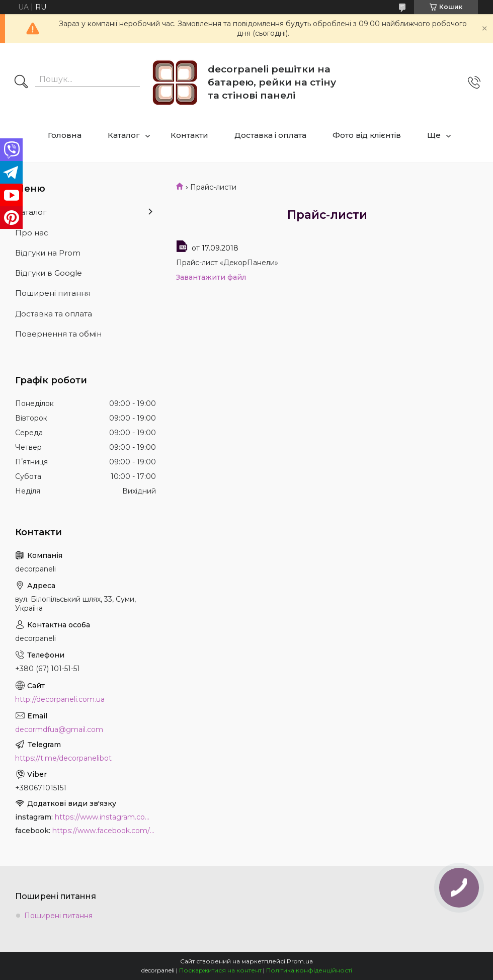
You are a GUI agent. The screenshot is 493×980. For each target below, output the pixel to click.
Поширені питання (53, 293)
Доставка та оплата (54, 314)
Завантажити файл (211, 277)
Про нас (32, 233)
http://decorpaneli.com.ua (60, 699)
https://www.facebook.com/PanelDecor (104, 831)
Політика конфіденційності (309, 970)
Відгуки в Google (49, 273)
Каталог (124, 135)
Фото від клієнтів (367, 135)
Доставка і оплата (270, 135)
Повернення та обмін (58, 334)
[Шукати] (21, 83)
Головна (65, 135)
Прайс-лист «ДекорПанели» (227, 263)
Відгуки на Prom (48, 253)
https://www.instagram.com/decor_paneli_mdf (105, 817)
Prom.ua (300, 961)
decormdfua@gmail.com (59, 729)
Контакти (189, 135)
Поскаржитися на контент (220, 970)
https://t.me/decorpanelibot (63, 758)
